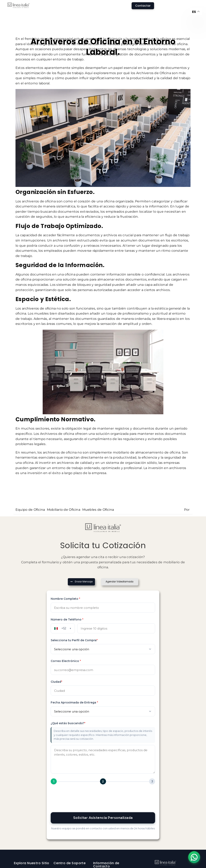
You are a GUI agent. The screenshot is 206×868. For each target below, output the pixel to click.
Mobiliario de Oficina (64, 510)
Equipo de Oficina (30, 510)
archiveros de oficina (39, 308)
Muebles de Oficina (98, 510)
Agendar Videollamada (120, 582)
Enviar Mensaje (83, 582)
